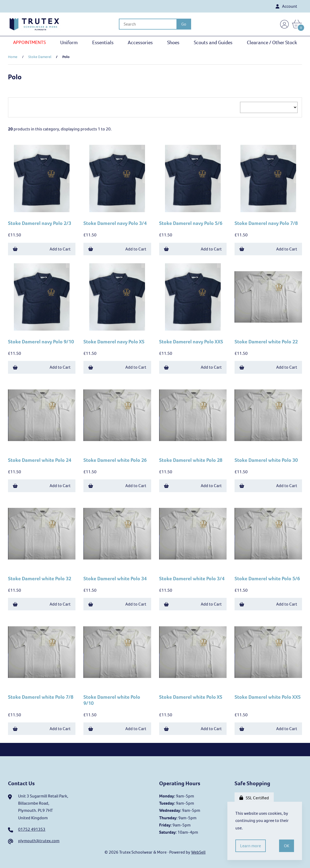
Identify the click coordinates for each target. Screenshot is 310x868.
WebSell (198, 852)
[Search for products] (148, 24)
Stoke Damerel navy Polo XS (114, 342)
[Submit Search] (184, 24)
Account (286, 6)
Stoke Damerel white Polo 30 (266, 460)
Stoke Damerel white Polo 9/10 (112, 700)
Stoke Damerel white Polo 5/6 (267, 579)
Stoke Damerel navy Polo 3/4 (115, 223)
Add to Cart (42, 249)
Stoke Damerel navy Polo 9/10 (41, 342)
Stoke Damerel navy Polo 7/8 (266, 223)
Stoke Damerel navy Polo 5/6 (191, 223)
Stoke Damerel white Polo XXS (268, 697)
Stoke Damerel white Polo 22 (266, 342)
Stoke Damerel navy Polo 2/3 (40, 223)
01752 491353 (32, 829)
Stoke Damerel (40, 57)
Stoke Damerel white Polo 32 (40, 579)
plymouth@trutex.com (39, 841)
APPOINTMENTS (29, 42)
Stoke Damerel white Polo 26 (115, 460)
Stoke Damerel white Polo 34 (115, 579)
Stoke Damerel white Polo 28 (191, 460)
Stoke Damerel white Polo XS (191, 697)
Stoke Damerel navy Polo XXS (191, 342)
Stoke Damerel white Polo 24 (40, 460)
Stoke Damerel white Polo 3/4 (192, 579)
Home (13, 57)
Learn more (251, 846)
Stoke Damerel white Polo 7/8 (41, 697)
